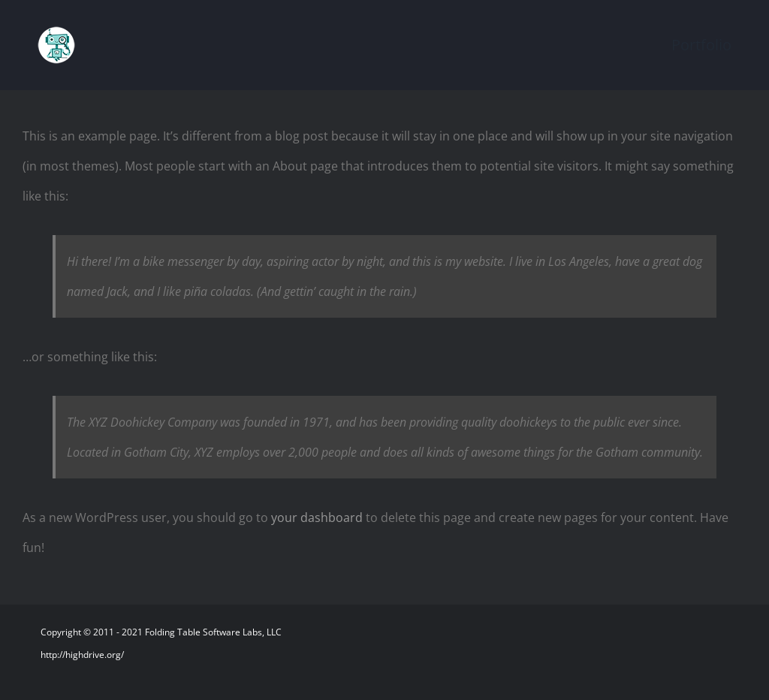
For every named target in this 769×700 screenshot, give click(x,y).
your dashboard (317, 517)
